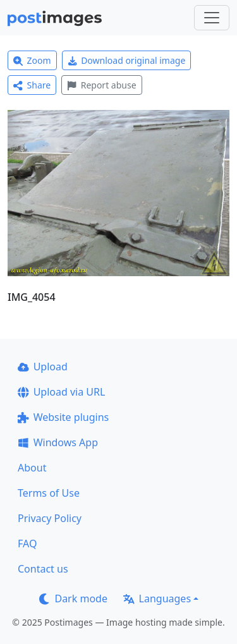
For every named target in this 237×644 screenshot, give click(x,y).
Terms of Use (49, 493)
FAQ (27, 544)
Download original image (127, 60)
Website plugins (63, 417)
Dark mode (73, 598)
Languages (157, 598)
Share (32, 85)
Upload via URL (61, 392)
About (32, 468)
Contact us (43, 569)
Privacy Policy (50, 518)
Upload (43, 367)
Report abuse (101, 85)
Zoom (32, 60)
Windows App (58, 442)
